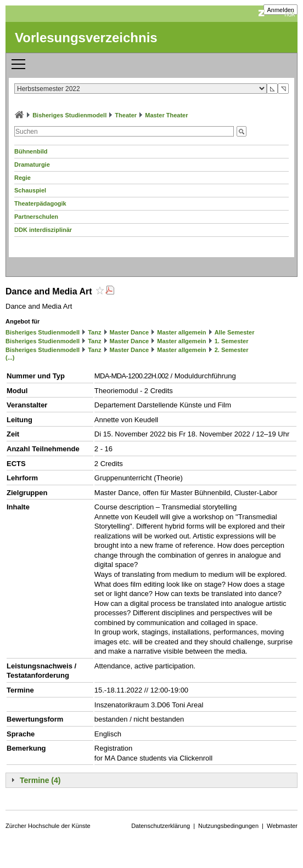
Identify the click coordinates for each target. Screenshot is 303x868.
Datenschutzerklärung (161, 826)
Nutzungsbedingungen (228, 826)
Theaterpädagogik (40, 203)
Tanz (94, 332)
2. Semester (232, 350)
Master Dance (130, 332)
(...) (10, 358)
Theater (126, 115)
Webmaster (282, 826)
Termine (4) (40, 780)
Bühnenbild (31, 151)
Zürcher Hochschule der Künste (48, 826)
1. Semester (232, 341)
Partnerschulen (36, 217)
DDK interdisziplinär (43, 230)
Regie (23, 178)
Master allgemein (181, 332)
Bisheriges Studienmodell (69, 115)
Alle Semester (235, 332)
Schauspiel (30, 190)
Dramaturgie (32, 164)
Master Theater (166, 115)
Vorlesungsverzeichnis (86, 38)
